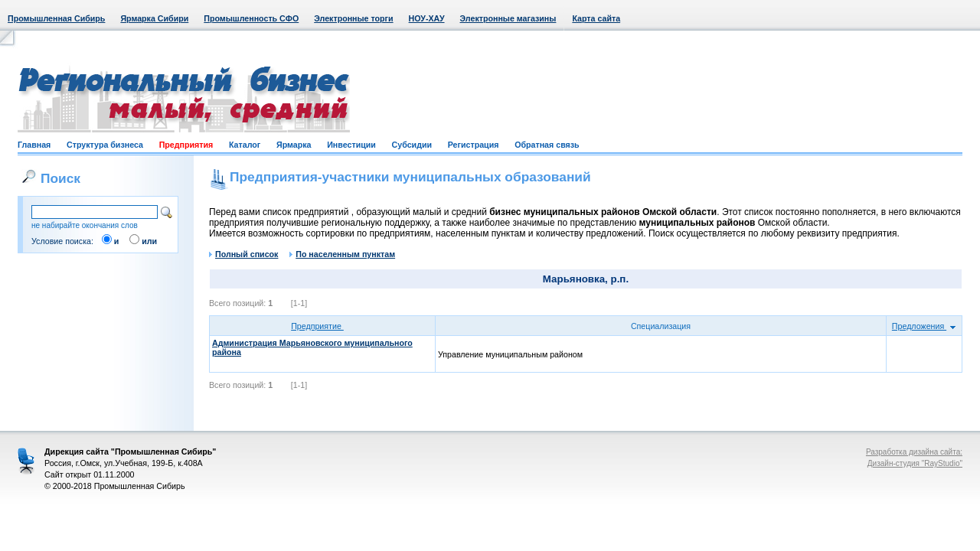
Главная (34, 145)
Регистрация (474, 145)
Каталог (245, 145)
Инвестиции (351, 145)
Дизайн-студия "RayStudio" (915, 463)
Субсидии (412, 145)
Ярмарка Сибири (154, 18)
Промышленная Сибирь (56, 18)
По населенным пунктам (342, 254)
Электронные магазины (508, 18)
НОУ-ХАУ (427, 18)
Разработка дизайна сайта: (914, 452)
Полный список (243, 254)
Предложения (924, 326)
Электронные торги (353, 18)
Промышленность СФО (251, 18)
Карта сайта (596, 18)
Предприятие (322, 326)
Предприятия (186, 145)
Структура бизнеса (105, 145)
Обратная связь (547, 145)
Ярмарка (294, 145)
